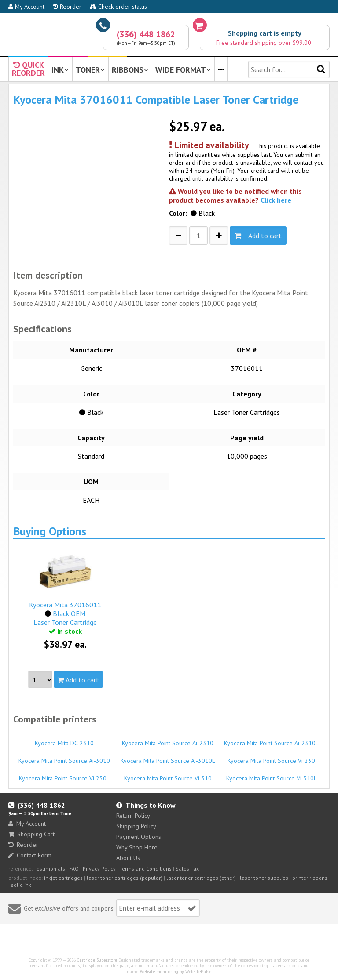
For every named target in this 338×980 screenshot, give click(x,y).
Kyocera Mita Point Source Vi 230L (64, 774)
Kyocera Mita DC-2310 (64, 739)
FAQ (74, 869)
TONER (90, 70)
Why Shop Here (137, 847)
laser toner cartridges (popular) (125, 878)
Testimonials (50, 869)
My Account (26, 7)
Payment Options (139, 837)
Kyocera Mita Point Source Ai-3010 (64, 757)
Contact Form (30, 855)
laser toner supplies (264, 878)
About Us (128, 858)
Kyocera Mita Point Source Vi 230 (271, 757)
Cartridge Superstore (97, 960)
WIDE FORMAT (183, 70)
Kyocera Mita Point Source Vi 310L (271, 774)
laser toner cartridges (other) (201, 878)
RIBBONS (130, 70)
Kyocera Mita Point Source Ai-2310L (271, 739)
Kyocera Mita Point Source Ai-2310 (168, 739)
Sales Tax (187, 869)
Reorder (67, 7)
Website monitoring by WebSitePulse (176, 971)
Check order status (118, 7)
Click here (276, 200)
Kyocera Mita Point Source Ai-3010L (168, 757)
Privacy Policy (99, 869)
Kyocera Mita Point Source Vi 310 (168, 774)
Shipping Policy (136, 826)
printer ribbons (310, 878)
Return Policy (133, 816)
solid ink (21, 885)
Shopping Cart (31, 834)
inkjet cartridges (63, 878)
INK (60, 70)
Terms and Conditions (146, 869)
